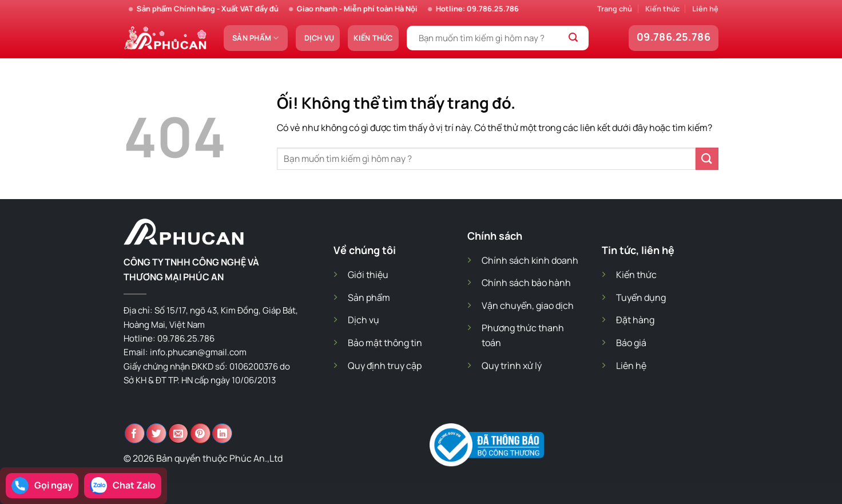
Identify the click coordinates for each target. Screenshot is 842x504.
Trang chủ (615, 9)
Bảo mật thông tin (385, 343)
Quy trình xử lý (512, 366)
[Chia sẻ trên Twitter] (156, 433)
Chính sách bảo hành (526, 283)
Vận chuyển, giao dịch (528, 305)
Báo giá (631, 343)
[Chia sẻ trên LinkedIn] (222, 433)
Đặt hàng (635, 320)
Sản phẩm (256, 38)
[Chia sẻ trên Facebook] (135, 433)
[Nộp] (573, 38)
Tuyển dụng (641, 297)
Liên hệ (705, 9)
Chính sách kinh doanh (530, 260)
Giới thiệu (368, 275)
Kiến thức (662, 9)
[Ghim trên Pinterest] (200, 433)
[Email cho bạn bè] (178, 433)
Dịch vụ (319, 38)
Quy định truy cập (385, 366)
